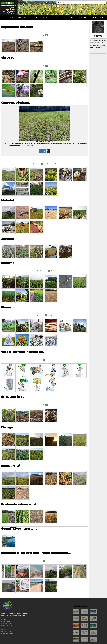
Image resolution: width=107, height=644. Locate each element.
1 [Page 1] (41, 35)
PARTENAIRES (82, 17)
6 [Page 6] (47, 164)
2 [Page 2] (44, 35)
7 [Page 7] (50, 164)
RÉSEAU (70, 17)
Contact (4, 629)
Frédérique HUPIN (7, 626)
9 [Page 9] (56, 164)
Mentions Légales (6, 631)
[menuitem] (3, 17)
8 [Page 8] (53, 164)
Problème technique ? (8, 633)
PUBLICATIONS (57, 17)
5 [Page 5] (45, 164)
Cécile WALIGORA (7, 624)
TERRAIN (34, 17)
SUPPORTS (22, 17)
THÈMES (10, 17)
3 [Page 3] (39, 164)
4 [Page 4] (43, 271)
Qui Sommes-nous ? (98, 17)
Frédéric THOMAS (7, 621)
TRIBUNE (45, 17)
